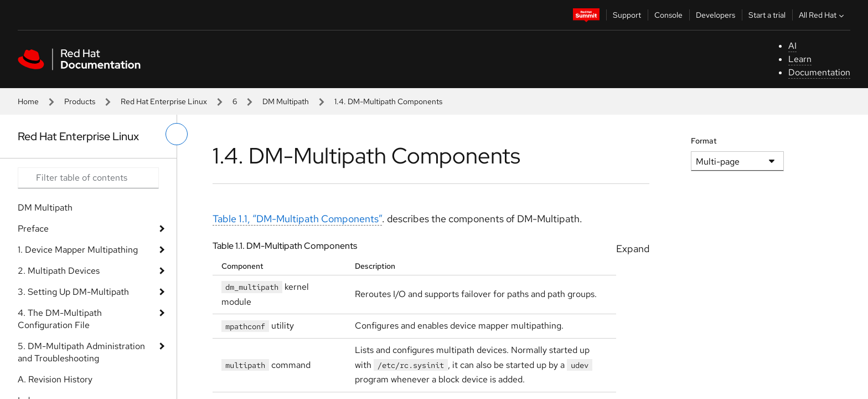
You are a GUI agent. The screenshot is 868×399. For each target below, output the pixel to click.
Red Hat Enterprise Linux (164, 101)
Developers (715, 15)
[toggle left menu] (177, 134)
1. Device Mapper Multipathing (78, 250)
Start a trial (767, 15)
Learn (800, 59)
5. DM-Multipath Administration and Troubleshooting (81, 352)
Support (627, 15)
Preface (33, 229)
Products (80, 101)
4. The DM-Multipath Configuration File (60, 319)
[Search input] (88, 178)
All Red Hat (823, 15)
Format (704, 141)
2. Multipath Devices (59, 271)
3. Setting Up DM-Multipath (73, 292)
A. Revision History (55, 379)
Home (28, 101)
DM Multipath (286, 101)
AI (792, 46)
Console (668, 15)
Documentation (819, 72)
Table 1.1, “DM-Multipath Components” (297, 219)
